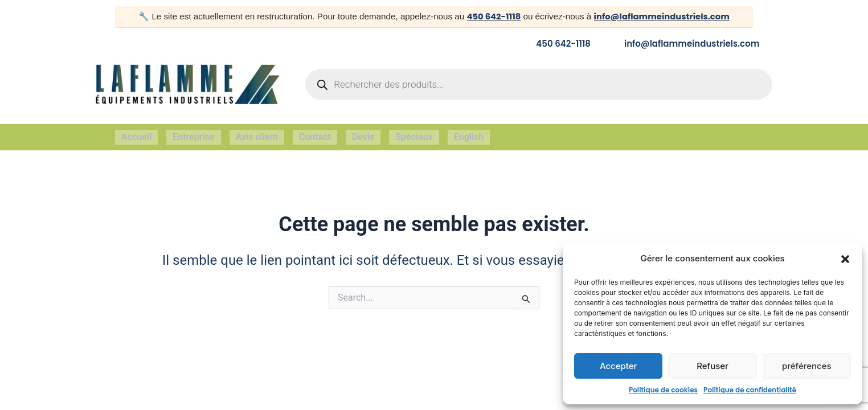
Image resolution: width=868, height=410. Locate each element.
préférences (807, 366)
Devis (363, 134)
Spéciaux (414, 134)
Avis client (257, 134)
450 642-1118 (492, 16)
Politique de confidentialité (750, 390)
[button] (845, 259)
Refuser (713, 366)
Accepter (619, 366)
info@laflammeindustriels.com (662, 16)
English (469, 134)
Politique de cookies (663, 390)
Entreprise (193, 134)
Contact (315, 134)
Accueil (136, 134)
